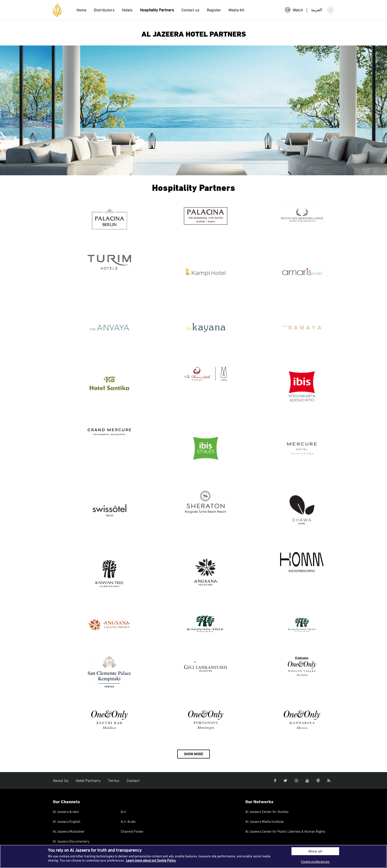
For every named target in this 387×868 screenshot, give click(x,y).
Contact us (190, 10)
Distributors (104, 10)
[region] (193, 856)
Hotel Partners (88, 780)
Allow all (315, 851)
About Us (61, 780)
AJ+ (124, 812)
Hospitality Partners (157, 10)
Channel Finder (132, 831)
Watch (294, 10)
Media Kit (236, 10)
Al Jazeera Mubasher (69, 831)
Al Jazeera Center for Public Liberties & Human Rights (285, 831)
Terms (114, 780)
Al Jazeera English (67, 821)
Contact (133, 780)
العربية (316, 10)
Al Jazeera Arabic (66, 812)
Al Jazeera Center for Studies (267, 812)
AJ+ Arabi (128, 821)
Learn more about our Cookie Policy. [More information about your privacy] (151, 860)
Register (214, 10)
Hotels (127, 10)
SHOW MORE (193, 754)
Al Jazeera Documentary (71, 841)
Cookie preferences (315, 861)
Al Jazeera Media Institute (264, 821)
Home (81, 10)
